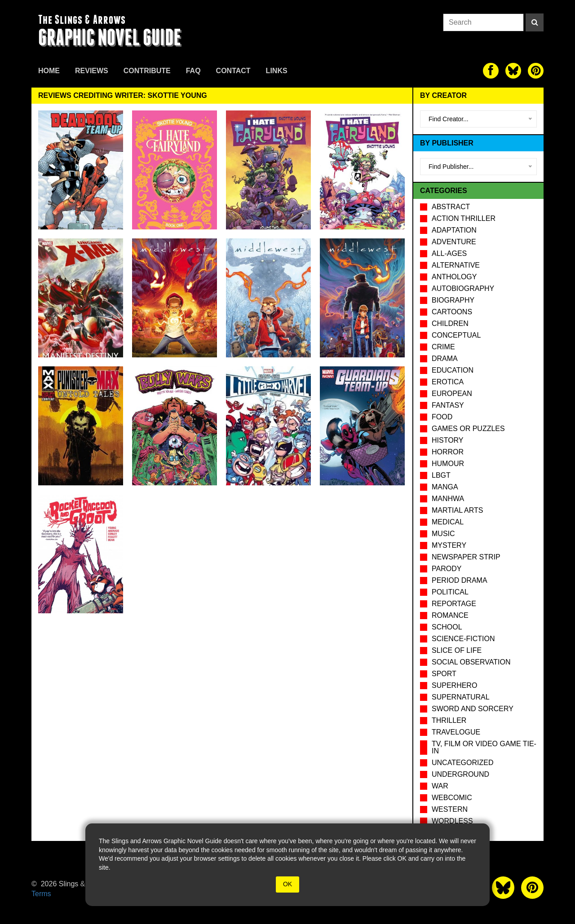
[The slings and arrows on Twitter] (513, 71)
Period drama (460, 580)
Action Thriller (464, 218)
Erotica (448, 382)
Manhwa (448, 499)
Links (277, 71)
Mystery (449, 545)
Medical (448, 522)
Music (443, 534)
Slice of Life (457, 650)
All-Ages (449, 253)
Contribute (147, 71)
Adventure (454, 242)
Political (450, 592)
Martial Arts (457, 510)
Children (450, 323)
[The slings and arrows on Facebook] (491, 71)
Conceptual (456, 335)
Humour (448, 464)
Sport (444, 674)
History (448, 440)
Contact (233, 71)
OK (287, 884)
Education (453, 370)
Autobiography (463, 288)
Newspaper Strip (466, 557)
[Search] (535, 22)
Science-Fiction (463, 639)
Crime (443, 347)
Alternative (456, 265)
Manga (445, 487)
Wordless (452, 821)
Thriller (449, 720)
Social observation (471, 662)
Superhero (454, 685)
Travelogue (456, 732)
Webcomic (452, 798)
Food (442, 417)
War (440, 786)
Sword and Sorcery (473, 709)
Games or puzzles (468, 429)
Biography (453, 300)
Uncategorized (462, 763)
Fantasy (448, 405)
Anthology (454, 277)
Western (450, 809)
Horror (448, 452)
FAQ (193, 71)
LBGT (441, 475)
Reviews (92, 71)
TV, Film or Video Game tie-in (484, 747)
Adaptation (454, 230)
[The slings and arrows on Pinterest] (536, 71)
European (452, 394)
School (447, 627)
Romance (450, 615)
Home (49, 71)
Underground (460, 774)
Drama (445, 359)
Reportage (454, 604)
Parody (447, 569)
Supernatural (461, 697)
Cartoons (452, 312)
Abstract (451, 207)
